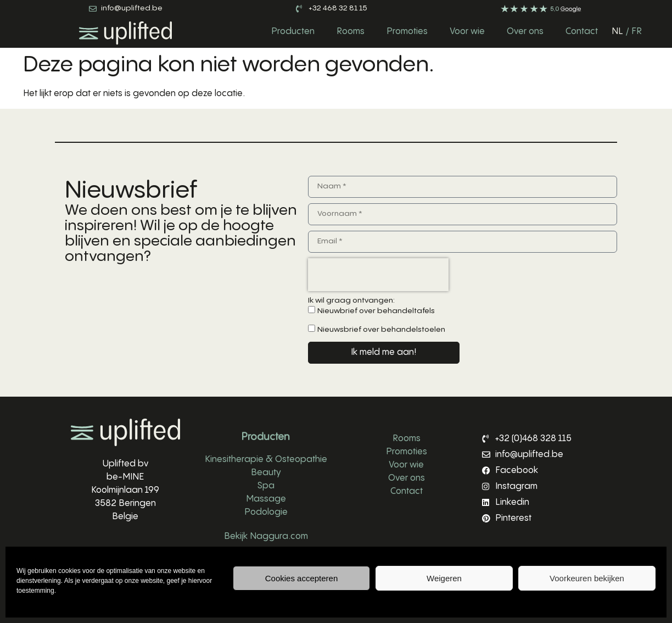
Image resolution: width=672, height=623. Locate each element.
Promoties (407, 32)
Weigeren (444, 578)
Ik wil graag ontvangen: (351, 301)
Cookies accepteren (302, 578)
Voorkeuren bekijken (587, 578)
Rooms (351, 32)
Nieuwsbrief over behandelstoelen (381, 330)
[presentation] (378, 275)
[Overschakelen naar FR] (637, 32)
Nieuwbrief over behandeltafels (376, 311)
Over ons (525, 32)
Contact (582, 32)
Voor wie (467, 32)
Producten (293, 32)
